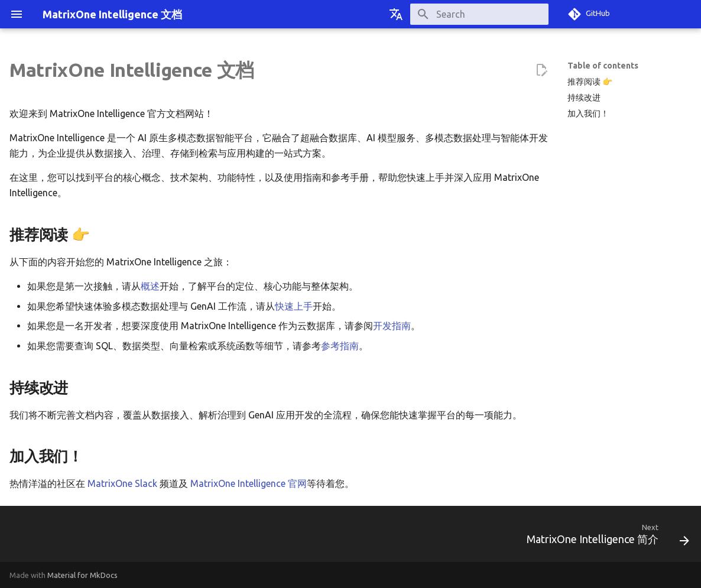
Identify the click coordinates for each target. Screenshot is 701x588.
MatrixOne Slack (122, 483)
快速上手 (294, 306)
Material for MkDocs (82, 575)
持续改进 (584, 98)
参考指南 (340, 346)
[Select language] (396, 14)
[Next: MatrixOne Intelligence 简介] (604, 537)
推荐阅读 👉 (590, 82)
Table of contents (603, 66)
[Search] (479, 14)
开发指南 (392, 326)
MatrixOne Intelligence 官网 (249, 483)
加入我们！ (588, 113)
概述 (150, 286)
